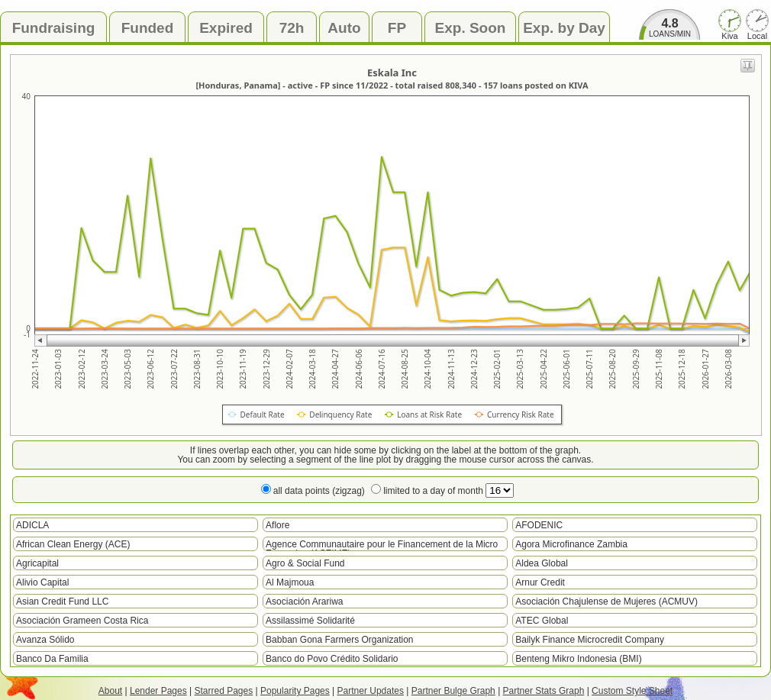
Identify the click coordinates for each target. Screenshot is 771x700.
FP (397, 28)
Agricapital (37, 563)
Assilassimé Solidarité (310, 621)
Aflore (277, 525)
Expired (226, 28)
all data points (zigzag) (319, 491)
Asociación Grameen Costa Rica (82, 621)
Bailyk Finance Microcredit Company (590, 640)
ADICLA (32, 525)
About (110, 691)
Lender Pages (158, 691)
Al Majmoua (290, 582)
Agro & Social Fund (305, 563)
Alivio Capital (42, 582)
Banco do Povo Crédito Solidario (332, 659)
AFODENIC (539, 525)
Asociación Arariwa (304, 602)
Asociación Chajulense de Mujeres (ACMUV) (606, 602)
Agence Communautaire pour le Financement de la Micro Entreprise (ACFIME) (382, 545)
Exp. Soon (471, 28)
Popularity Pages (295, 691)
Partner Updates (371, 691)
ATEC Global (542, 621)
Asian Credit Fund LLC (62, 602)
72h (292, 28)
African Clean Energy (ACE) (73, 544)
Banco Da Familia (52, 659)
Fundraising (54, 28)
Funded (148, 28)
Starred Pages (224, 691)
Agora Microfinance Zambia (571, 544)
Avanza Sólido (45, 640)
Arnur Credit (540, 582)
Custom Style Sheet (632, 691)
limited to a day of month (448, 491)
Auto (344, 28)
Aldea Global (542, 563)
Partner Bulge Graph (453, 691)
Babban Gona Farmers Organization (339, 640)
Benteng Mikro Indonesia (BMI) (578, 659)
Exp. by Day (564, 28)
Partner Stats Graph (544, 691)
